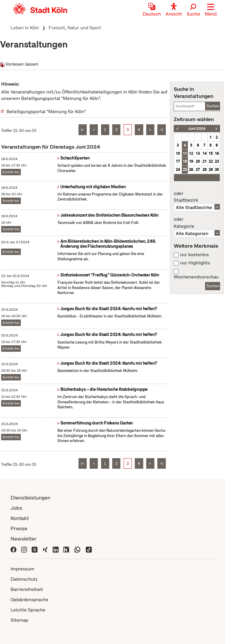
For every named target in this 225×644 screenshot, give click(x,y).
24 (178, 169)
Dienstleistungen (30, 498)
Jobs (16, 508)
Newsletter (24, 539)
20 (198, 161)
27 (198, 169)
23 (217, 161)
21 (204, 161)
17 (178, 161)
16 (217, 153)
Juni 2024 (197, 129)
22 (211, 161)
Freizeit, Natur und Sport (75, 28)
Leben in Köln (25, 28)
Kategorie (197, 223)
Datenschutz (24, 579)
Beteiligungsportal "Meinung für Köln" (46, 112)
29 (211, 169)
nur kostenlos (195, 255)
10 (178, 153)
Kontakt (20, 518)
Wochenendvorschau (196, 277)
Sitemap (19, 620)
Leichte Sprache (28, 610)
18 (185, 161)
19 (191, 161)
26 (191, 169)
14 (204, 153)
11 (185, 153)
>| (162, 130)
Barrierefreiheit (27, 589)
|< (82, 130)
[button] (211, 10)
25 (185, 169)
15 (211, 153)
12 (191, 153)
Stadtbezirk (197, 197)
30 (217, 169)
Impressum (22, 569)
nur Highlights (195, 263)
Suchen (213, 106)
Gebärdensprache (29, 600)
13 (198, 153)
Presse (19, 528)
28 (204, 169)
